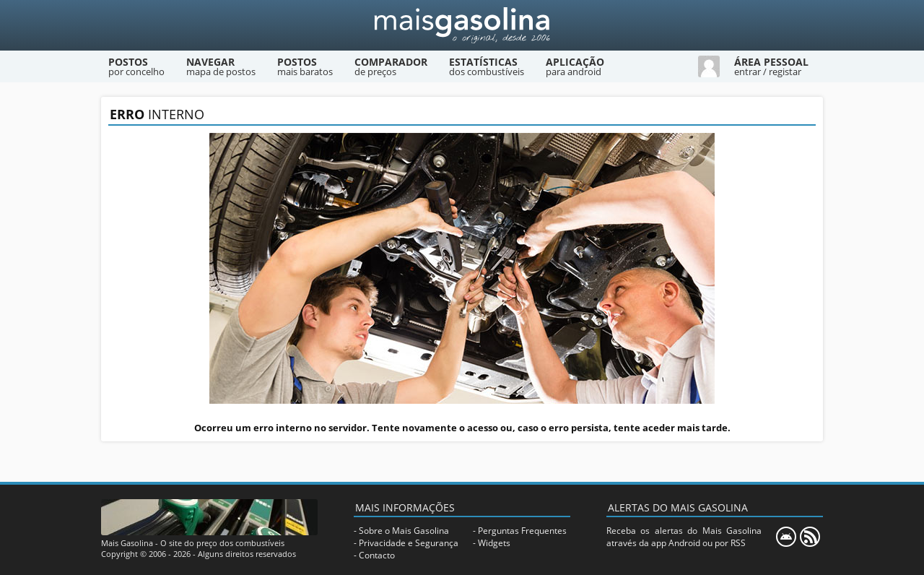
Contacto (377, 555)
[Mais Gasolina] (462, 25)
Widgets (494, 543)
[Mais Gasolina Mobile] (786, 537)
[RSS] (810, 537)
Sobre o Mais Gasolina (404, 531)
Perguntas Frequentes (522, 531)
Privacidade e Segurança (409, 543)
